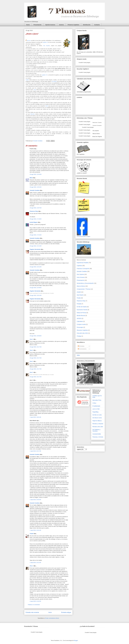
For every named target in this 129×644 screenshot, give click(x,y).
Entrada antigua (66, 612)
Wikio (78, 355)
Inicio (50, 612)
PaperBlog (95, 412)
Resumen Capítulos (82, 330)
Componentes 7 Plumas (83, 289)
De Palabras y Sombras (96, 430)
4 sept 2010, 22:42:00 (35, 601)
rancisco (28, 40)
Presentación (37, 25)
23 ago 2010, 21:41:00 (36, 246)
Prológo (79, 336)
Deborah (32, 114)
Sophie (27, 80)
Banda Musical (81, 316)
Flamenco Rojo (34, 211)
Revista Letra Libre (98, 427)
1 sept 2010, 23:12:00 (35, 563)
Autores (61, 25)
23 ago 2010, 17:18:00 (36, 219)
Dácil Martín (80, 295)
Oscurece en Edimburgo (82, 217)
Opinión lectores (50, 25)
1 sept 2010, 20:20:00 (35, 500)
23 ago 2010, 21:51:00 (36, 267)
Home (28, 25)
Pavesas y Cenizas (98, 437)
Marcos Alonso (96, 134)
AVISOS (79, 318)
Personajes (80, 327)
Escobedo (54, 81)
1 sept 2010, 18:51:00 (35, 417)
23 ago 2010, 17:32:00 (36, 235)
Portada (79, 304)
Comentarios (82, 349)
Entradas (81, 346)
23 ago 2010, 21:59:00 (36, 288)
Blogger (76, 640)
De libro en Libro (97, 415)
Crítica (94, 403)
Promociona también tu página (83, 236)
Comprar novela (81, 324)
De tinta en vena (97, 418)
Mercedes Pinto (97, 400)
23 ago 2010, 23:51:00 (36, 295)
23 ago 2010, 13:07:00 (36, 208)
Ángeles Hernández (35, 249)
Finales (79, 298)
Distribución (87, 25)
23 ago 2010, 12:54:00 (36, 174)
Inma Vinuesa (81, 277)
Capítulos (79, 266)
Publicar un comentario (34, 605)
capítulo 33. (44, 75)
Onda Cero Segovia (97, 137)
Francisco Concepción (83, 269)
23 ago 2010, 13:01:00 (36, 187)
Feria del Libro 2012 (82, 333)
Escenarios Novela (82, 310)
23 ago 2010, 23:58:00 (36, 336)
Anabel (32, 534)
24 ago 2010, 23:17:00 (36, 347)
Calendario (80, 321)
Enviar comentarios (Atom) (52, 618)
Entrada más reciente (32, 612)
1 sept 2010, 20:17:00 (35, 451)
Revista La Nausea (98, 424)
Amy (35, 90)
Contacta (97, 25)
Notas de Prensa (81, 313)
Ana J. (31, 339)
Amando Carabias (35, 190)
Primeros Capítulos (73, 25)
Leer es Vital (96, 409)
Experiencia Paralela (83, 263)
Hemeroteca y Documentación (85, 283)
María (31, 178)
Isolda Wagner (34, 222)
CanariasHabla (97, 434)
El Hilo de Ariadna (82, 307)
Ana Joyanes (46, 46)
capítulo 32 (45, 42)
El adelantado (96, 406)
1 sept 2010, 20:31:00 (35, 530)
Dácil (47, 106)
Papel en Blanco (97, 421)
